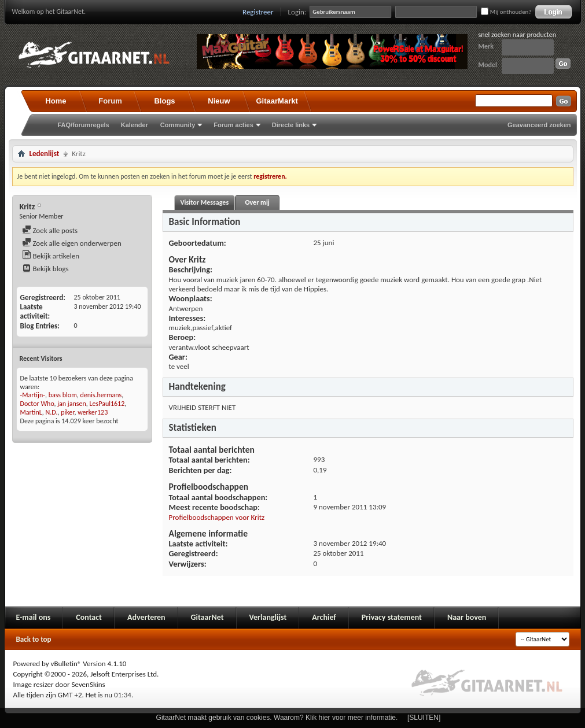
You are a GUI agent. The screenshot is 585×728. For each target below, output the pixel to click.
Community (178, 125)
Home (56, 101)
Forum (110, 101)
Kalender (135, 125)
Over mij (257, 202)
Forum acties (233, 125)
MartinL (31, 412)
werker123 (93, 412)
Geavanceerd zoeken (539, 125)
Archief (324, 617)
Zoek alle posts (50, 230)
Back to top (34, 639)
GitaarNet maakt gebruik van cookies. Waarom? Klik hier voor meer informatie (276, 718)
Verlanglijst (268, 617)
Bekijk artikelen (51, 256)
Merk (486, 46)
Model (488, 65)
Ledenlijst (45, 154)
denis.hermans (101, 395)
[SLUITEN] (424, 718)
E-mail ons (34, 617)
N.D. (52, 412)
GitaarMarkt (277, 101)
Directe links (291, 125)
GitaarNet (207, 617)
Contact (89, 617)
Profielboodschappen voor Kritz (217, 517)
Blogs (164, 101)
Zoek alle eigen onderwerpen (72, 243)
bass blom (63, 395)
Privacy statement (392, 617)
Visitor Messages (205, 202)
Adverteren (146, 617)
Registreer (258, 12)
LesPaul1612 (107, 404)
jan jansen (72, 404)
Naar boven (467, 617)
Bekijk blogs (45, 269)
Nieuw (219, 101)
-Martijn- (33, 395)
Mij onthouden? (506, 12)
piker (67, 412)
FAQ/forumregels (84, 125)
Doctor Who (37, 404)
